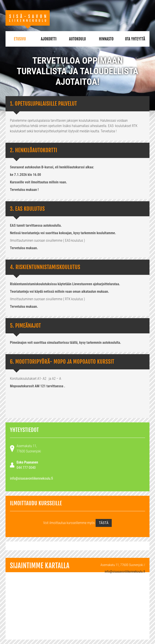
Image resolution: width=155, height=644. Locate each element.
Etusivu (20, 39)
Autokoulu (77, 39)
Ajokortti (49, 39)
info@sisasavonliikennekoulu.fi (31, 478)
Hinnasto (106, 39)
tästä (104, 523)
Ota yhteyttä (135, 39)
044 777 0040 (26, 468)
